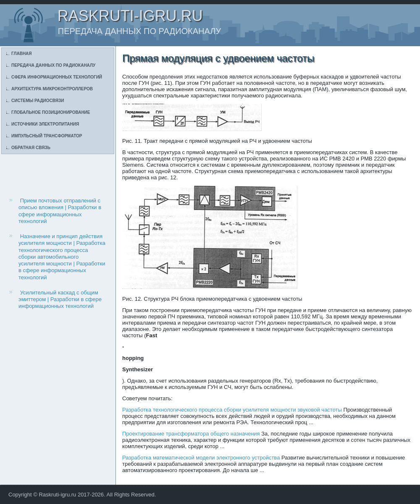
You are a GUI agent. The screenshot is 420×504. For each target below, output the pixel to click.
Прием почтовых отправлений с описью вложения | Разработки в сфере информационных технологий (60, 211)
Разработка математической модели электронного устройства (201, 458)
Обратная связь (31, 148)
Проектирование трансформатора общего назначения (191, 434)
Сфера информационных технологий (57, 77)
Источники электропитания (45, 124)
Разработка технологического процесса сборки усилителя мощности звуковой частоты (232, 410)
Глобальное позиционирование (51, 112)
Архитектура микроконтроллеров (52, 89)
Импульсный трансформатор (47, 136)
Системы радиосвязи (38, 101)
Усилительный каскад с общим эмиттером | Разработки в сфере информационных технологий (60, 299)
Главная (22, 54)
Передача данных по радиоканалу (53, 65)
